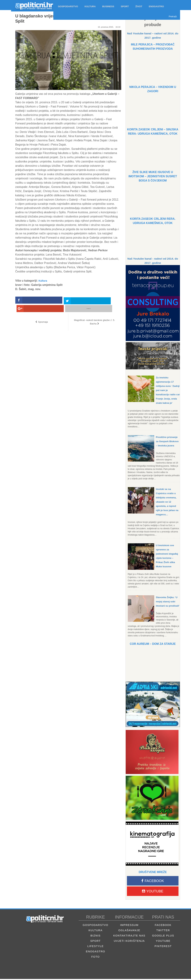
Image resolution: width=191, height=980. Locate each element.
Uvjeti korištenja (129, 942)
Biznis (95, 937)
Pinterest (163, 947)
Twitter (163, 931)
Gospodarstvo (96, 926)
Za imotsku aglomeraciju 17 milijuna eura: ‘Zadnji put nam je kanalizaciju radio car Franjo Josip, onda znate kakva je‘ (168, 390)
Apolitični (32, 5)
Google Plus (163, 937)
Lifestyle (95, 947)
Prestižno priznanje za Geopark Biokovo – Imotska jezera (168, 441)
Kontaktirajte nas (129, 937)
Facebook (153, 882)
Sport (95, 942)
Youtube (153, 892)
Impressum (129, 926)
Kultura (43, 281)
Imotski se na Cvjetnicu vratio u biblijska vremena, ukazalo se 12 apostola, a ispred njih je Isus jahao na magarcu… (168, 502)
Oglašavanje (129, 931)
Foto (95, 958)
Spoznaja (43, 313)
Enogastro (95, 952)
